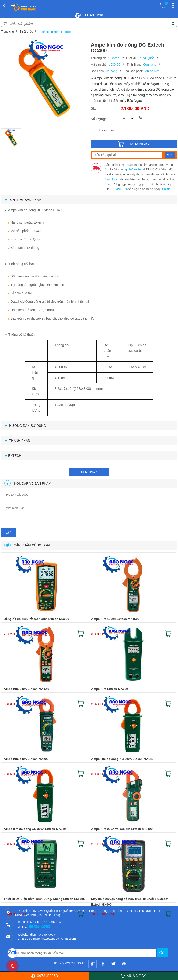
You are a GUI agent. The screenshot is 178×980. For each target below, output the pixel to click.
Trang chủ (7, 32)
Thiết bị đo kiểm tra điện (55, 32)
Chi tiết (167, 189)
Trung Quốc (146, 58)
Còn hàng (150, 64)
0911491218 (118, 189)
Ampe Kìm (152, 71)
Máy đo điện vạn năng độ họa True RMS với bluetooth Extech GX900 (130, 902)
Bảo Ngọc (111, 179)
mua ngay (89, 472)
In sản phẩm (107, 130)
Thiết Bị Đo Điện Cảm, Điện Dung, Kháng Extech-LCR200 (45, 899)
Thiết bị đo (26, 32)
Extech (115, 58)
